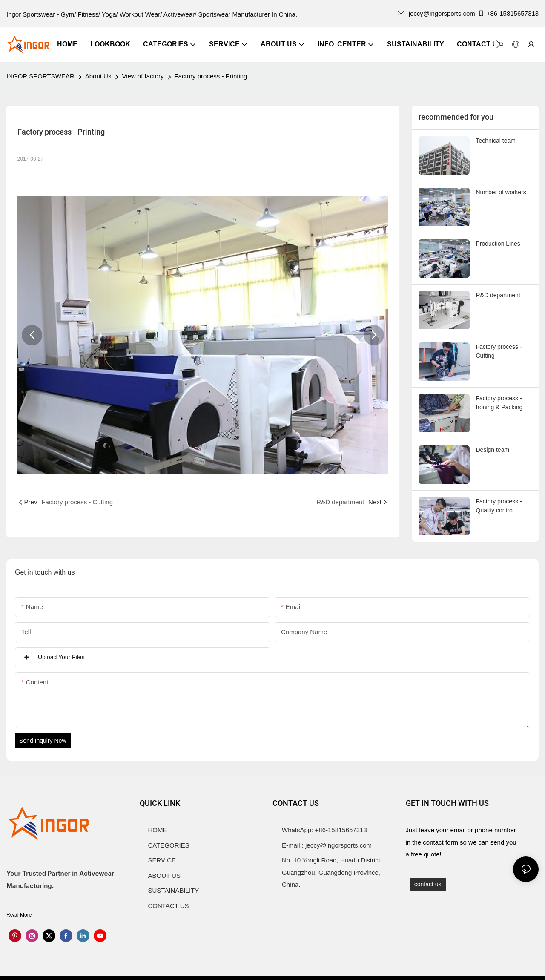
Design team (493, 450)
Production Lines (498, 244)
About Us (98, 76)
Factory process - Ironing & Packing (499, 403)
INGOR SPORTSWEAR (40, 76)
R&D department (498, 295)
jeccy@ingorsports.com (436, 13)
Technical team (496, 141)
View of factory (143, 76)
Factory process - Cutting (499, 351)
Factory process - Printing (211, 76)
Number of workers (501, 192)
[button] (498, 44)
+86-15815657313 (508, 13)
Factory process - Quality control (499, 506)
